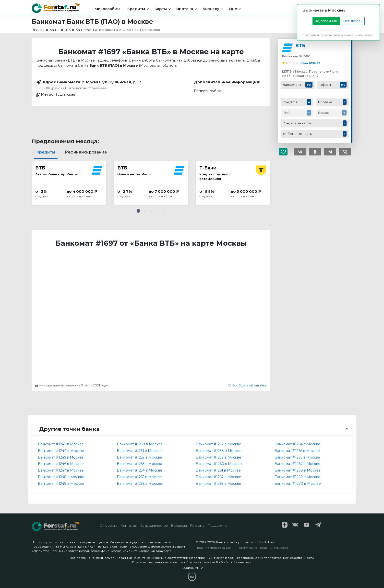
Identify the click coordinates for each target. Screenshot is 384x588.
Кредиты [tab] (46, 152)
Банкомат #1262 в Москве (218, 477)
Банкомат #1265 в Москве (297, 451)
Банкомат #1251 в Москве (139, 451)
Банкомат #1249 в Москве (61, 484)
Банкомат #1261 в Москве (218, 470)
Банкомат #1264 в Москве (297, 444)
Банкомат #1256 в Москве (139, 484)
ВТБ (300, 45)
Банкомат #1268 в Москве (298, 470)
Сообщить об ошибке (247, 385)
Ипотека (185, 9)
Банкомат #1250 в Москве (140, 444)
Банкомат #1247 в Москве (61, 470)
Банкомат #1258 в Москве (219, 451)
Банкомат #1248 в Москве (61, 477)
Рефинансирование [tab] (86, 152)
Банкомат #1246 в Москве (61, 464)
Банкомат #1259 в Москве (218, 457)
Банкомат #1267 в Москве (297, 464)
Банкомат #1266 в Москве (297, 457)
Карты (161, 9)
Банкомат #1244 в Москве (61, 451)
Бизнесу (211, 9)
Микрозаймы (107, 9)
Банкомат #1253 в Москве (139, 464)
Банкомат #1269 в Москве (297, 477)
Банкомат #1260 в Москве (219, 464)
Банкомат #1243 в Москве (61, 444)
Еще (233, 9)
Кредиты (136, 9)
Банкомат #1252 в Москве (139, 457)
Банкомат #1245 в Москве (61, 457)
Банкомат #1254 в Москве (140, 470)
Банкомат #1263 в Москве (218, 484)
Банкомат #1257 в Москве (218, 444)
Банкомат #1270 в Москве (298, 484)
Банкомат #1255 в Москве (139, 477)
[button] (138, 211)
